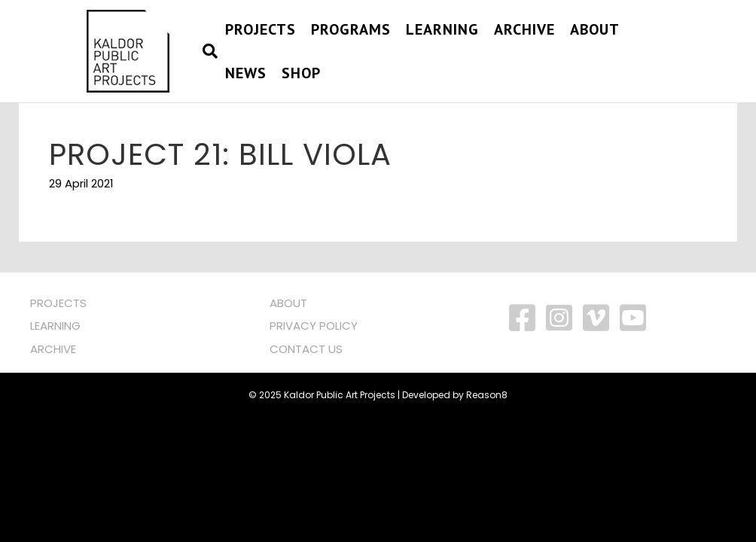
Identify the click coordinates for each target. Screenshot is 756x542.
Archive (524, 29)
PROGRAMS (351, 29)
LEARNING (55, 326)
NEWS (246, 73)
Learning (442, 29)
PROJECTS (261, 29)
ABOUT (288, 303)
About (595, 29)
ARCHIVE (53, 349)
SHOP (301, 73)
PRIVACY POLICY (314, 326)
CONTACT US (306, 349)
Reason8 (487, 395)
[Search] (206, 51)
